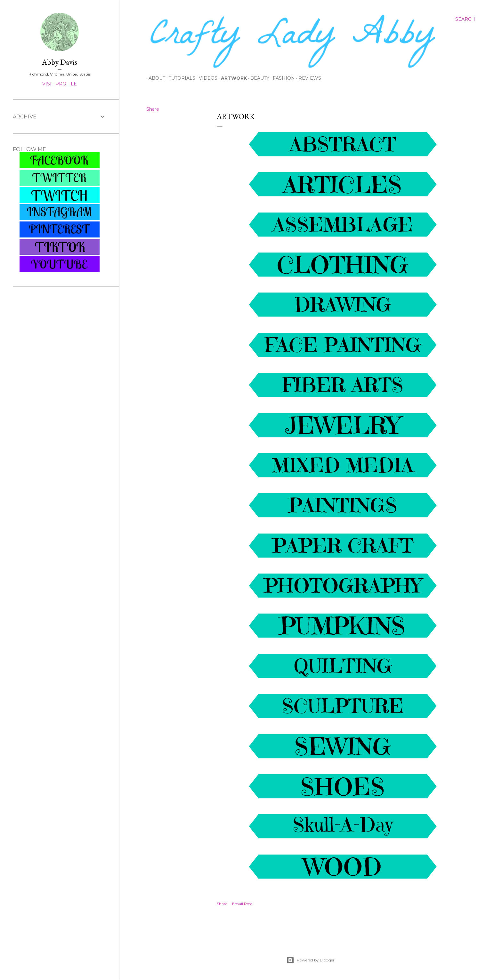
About (155, 78)
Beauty (258, 78)
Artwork (232, 78)
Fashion (282, 78)
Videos (206, 78)
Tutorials (180, 78)
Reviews (308, 78)
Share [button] (153, 109)
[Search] (465, 19)
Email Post (242, 904)
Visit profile (60, 84)
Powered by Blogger (311, 960)
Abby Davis (60, 62)
